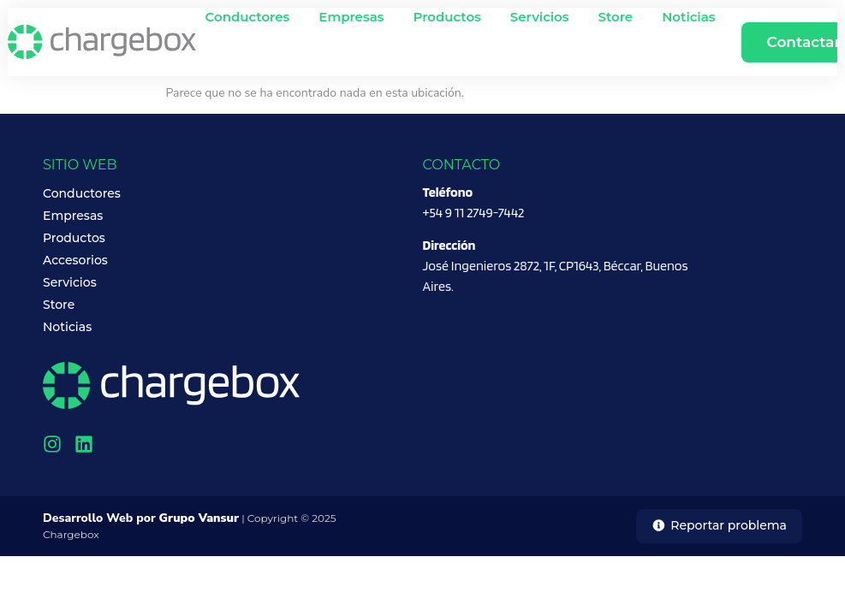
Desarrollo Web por (141, 518)
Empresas (351, 17)
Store (616, 17)
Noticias (688, 17)
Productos (447, 17)
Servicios (540, 17)
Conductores (248, 17)
